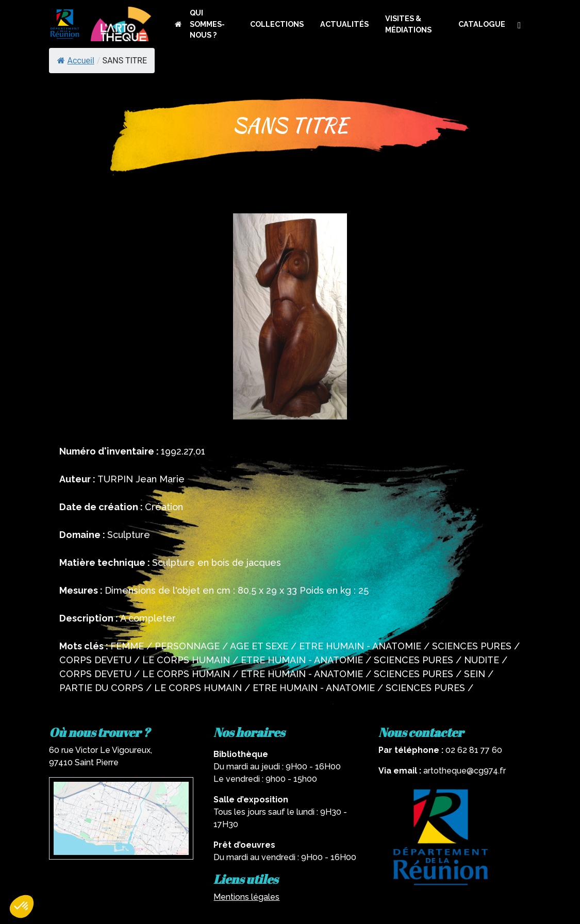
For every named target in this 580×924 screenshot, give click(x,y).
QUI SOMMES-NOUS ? (207, 24)
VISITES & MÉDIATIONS (408, 24)
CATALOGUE (482, 24)
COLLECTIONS (277, 24)
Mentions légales (246, 897)
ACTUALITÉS (344, 24)
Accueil (76, 61)
